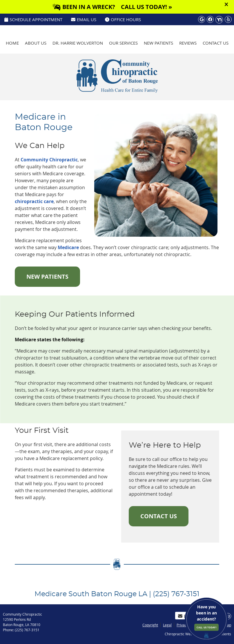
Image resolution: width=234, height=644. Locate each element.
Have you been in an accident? (206, 617)
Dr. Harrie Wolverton (78, 43)
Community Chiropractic (49, 160)
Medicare (68, 247)
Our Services (123, 43)
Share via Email (228, 616)
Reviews (188, 43)
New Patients (158, 43)
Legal (167, 625)
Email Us (84, 19)
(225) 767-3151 (213, 28)
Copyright (150, 625)
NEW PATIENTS (47, 277)
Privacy (182, 625)
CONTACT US (159, 516)
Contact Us (216, 43)
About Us (36, 43)
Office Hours (123, 19)
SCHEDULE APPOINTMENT (33, 19)
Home (12, 43)
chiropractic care (34, 201)
